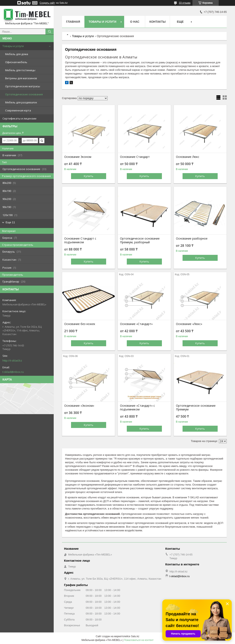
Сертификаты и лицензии (19, 118)
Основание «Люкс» (189, 324)
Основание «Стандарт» (136, 324)
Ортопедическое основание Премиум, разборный (140, 240)
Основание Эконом (78, 157)
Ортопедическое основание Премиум (196, 408)
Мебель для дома (17, 54)
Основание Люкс (188, 157)
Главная (73, 22)
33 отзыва (185, 3)
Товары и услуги (13, 46)
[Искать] (50, 32)
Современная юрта (18, 110)
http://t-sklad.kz (12, 360)
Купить (89, 176)
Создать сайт (47, 3)
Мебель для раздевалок (21, 102)
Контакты (157, 22)
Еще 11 (10, 222)
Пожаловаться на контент (139, 640)
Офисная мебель (16, 62)
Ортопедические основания (24, 94)
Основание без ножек (80, 324)
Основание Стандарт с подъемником (80, 240)
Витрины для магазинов (21, 78)
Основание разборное (192, 239)
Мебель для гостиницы (20, 70)
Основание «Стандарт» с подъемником (137, 408)
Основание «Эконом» (79, 406)
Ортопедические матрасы (23, 86)
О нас (135, 22)
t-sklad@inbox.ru (13, 372)
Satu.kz (135, 636)
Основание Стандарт (135, 157)
